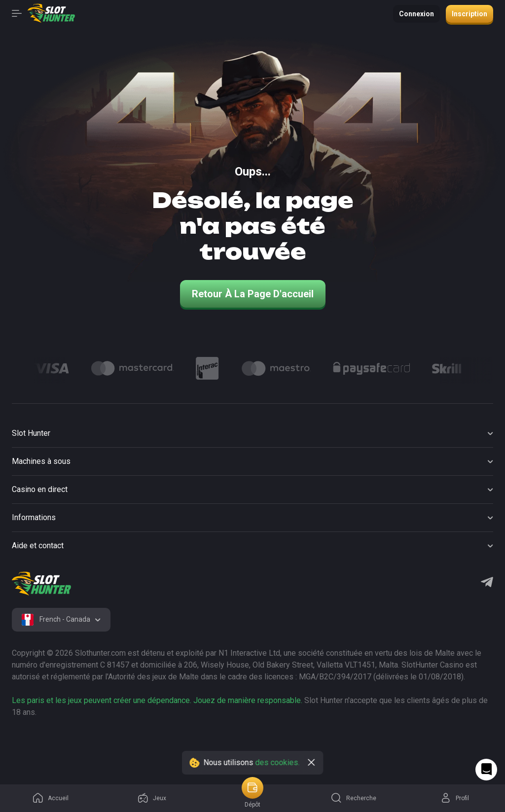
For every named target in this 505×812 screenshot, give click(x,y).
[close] (312, 763)
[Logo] (51, 368)
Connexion (416, 14)
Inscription (469, 14)
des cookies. (278, 762)
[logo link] (75, 744)
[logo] (41, 584)
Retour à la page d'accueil (253, 294)
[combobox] (61, 620)
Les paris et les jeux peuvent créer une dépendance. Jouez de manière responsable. (157, 700)
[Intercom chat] (486, 770)
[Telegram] (487, 583)
